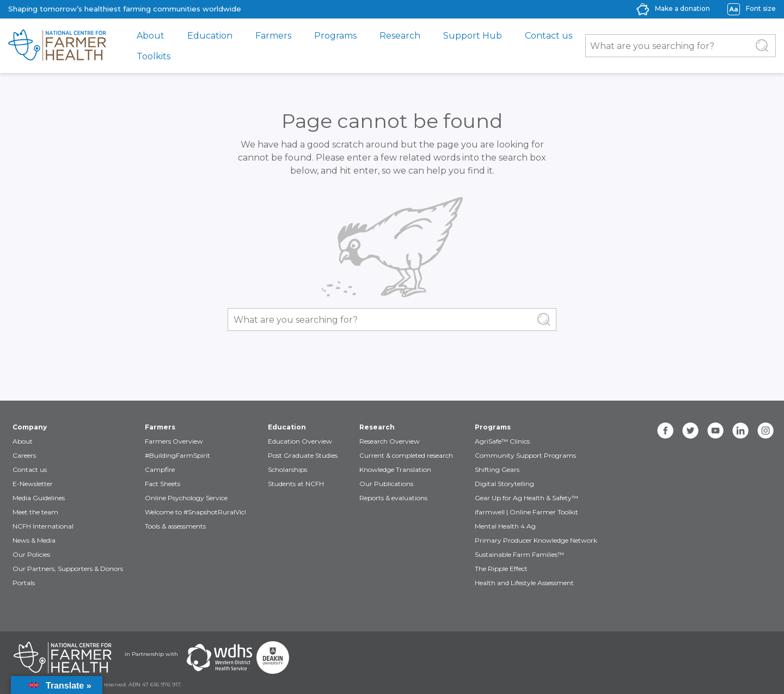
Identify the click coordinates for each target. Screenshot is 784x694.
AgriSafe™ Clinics (502, 441)
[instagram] (765, 431)
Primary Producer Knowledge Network (536, 540)
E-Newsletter (33, 484)
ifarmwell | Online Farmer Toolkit (526, 512)
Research (400, 36)
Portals (24, 583)
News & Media (34, 540)
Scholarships (287, 469)
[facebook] (665, 431)
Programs (335, 36)
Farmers (273, 36)
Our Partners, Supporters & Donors (68, 569)
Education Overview (300, 441)
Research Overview (390, 441)
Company (30, 427)
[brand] (57, 46)
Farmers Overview (174, 441)
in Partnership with (151, 654)
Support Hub (473, 36)
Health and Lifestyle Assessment (524, 583)
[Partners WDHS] (219, 658)
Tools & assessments (175, 526)
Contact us (549, 36)
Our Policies (31, 554)
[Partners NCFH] (63, 658)
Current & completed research (406, 455)
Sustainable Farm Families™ (519, 554)
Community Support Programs (525, 455)
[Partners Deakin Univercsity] (273, 658)
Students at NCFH (296, 484)
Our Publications (386, 484)
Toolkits (154, 56)
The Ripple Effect (501, 569)
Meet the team (35, 512)
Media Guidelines (39, 498)
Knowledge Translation (395, 469)
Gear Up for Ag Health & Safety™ (526, 498)
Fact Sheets (163, 484)
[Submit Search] (762, 46)
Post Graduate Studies (303, 455)
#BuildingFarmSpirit (177, 455)
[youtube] (715, 431)
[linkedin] (740, 431)
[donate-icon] (643, 8)
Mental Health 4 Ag (505, 526)
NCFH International (43, 526)
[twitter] (690, 431)
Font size (761, 8)
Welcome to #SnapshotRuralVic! (195, 512)
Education (210, 36)
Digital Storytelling (504, 484)
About (151, 36)
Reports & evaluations (393, 498)
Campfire (160, 469)
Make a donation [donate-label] (682, 8)
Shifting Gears (497, 469)
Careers (24, 455)
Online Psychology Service (186, 498)
